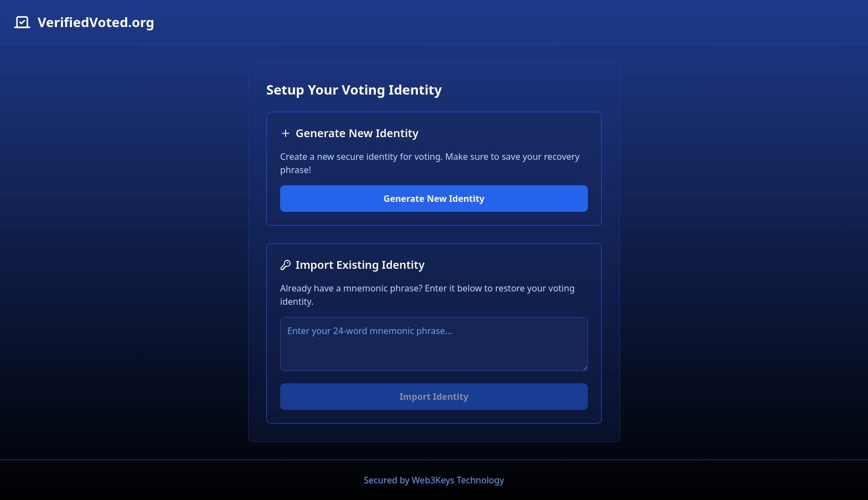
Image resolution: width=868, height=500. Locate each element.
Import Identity (434, 397)
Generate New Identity (434, 199)
